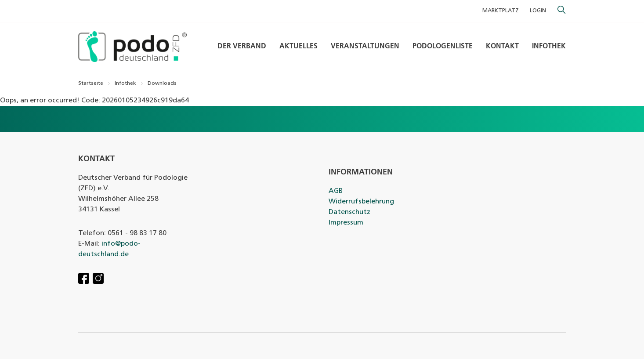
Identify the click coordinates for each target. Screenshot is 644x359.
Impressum (346, 223)
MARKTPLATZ (501, 11)
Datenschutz (349, 212)
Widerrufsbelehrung (361, 202)
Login (538, 11)
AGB (336, 191)
